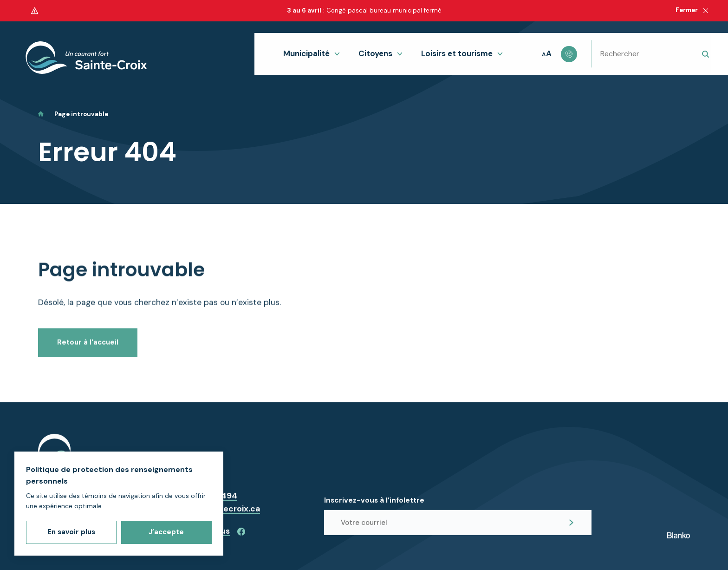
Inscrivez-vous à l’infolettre (374, 506)
